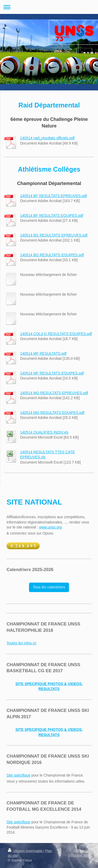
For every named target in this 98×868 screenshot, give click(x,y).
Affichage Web (79, 855)
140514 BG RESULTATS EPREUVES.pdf (54, 235)
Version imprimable (26, 851)
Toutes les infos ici (21, 643)
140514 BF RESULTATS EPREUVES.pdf (53, 196)
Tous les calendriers (49, 587)
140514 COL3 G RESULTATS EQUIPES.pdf (56, 334)
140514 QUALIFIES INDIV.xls (44, 432)
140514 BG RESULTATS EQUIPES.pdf (52, 255)
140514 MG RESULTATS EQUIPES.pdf (52, 413)
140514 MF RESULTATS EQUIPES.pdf (52, 373)
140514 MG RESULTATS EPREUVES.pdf (54, 393)
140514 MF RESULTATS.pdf (43, 353)
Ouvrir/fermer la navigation (49, 7)
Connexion (82, 851)
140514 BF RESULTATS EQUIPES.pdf (52, 215)
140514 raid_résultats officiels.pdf (47, 138)
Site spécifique (18, 775)
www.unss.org (51, 527)
